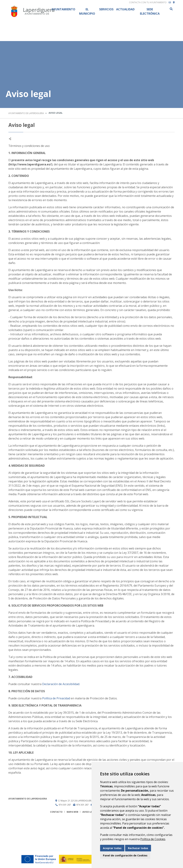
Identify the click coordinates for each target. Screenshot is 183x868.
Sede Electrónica (150, 11)
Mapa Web (72, 812)
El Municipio (87, 11)
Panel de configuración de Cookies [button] (125, 855)
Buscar (171, 9)
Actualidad (125, 9)
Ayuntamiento (63, 9)
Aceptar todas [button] (112, 848)
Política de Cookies (153, 839)
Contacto (56, 812)
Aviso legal (89, 812)
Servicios (106, 9)
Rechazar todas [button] (138, 848)
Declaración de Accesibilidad (61, 684)
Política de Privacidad (56, 698)
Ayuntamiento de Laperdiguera (26, 113)
